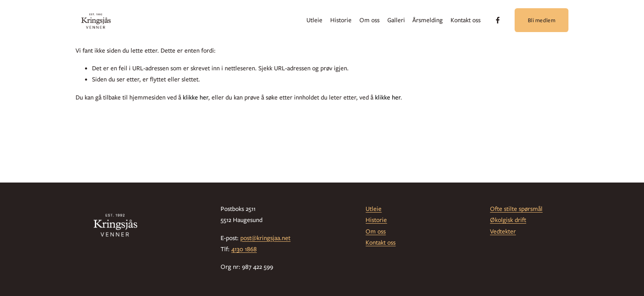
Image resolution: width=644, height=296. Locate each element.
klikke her (195, 97)
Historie (341, 20)
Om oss (369, 20)
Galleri (396, 20)
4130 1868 (244, 249)
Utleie (314, 20)
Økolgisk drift (508, 220)
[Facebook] (498, 20)
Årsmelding (428, 20)
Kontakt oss (466, 20)
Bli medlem (542, 20)
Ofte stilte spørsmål (516, 209)
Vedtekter (503, 231)
